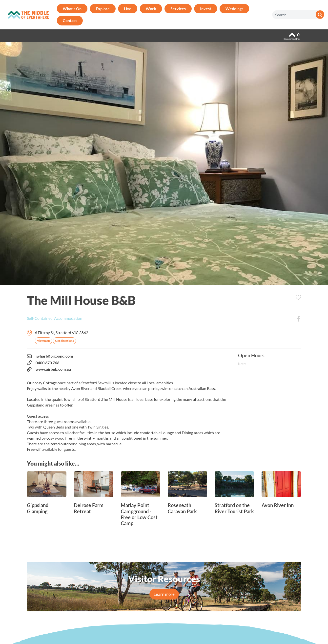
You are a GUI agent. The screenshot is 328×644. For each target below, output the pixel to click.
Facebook (298, 319)
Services (178, 9)
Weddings (234, 9)
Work (151, 9)
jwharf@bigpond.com (50, 356)
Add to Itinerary (298, 297)
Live (128, 9)
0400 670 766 (43, 363)
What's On (72, 9)
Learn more (164, 594)
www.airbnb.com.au (49, 369)
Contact (70, 20)
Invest (206, 9)
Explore (103, 9)
